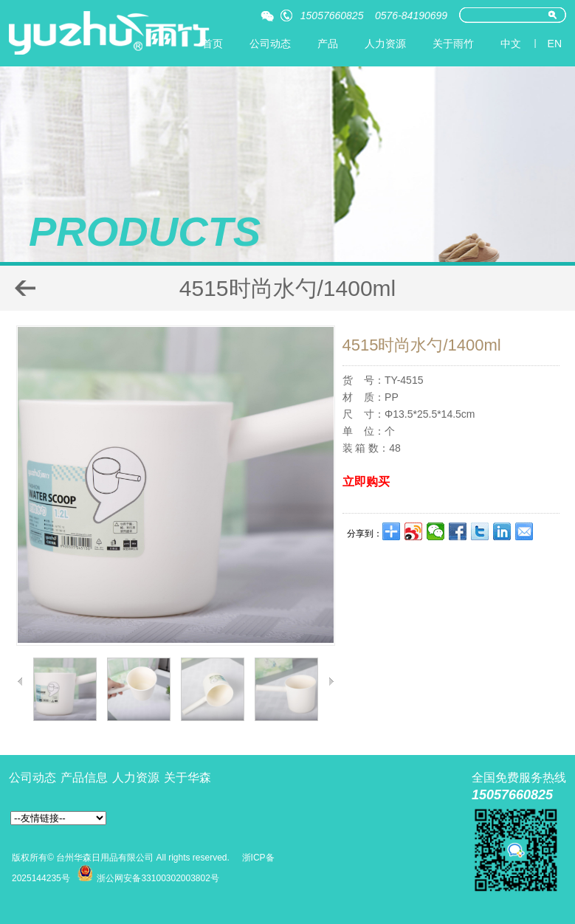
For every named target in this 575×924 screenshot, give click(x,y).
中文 (511, 44)
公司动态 (270, 44)
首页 (213, 44)
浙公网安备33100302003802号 (158, 878)
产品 (328, 44)
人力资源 (385, 44)
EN (555, 44)
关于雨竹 (453, 44)
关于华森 (187, 778)
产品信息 (84, 778)
